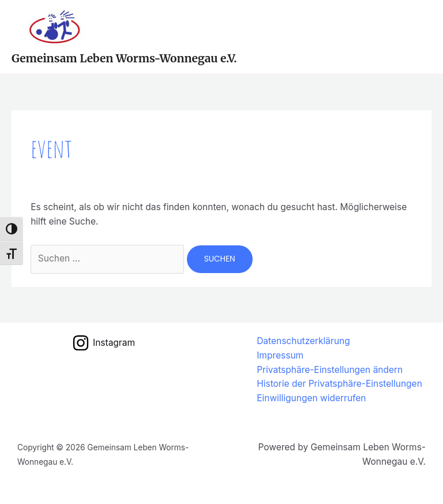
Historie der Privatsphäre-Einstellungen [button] (339, 384)
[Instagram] (104, 343)
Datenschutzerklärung (303, 341)
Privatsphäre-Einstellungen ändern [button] (330, 370)
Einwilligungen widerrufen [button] (311, 398)
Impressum (280, 355)
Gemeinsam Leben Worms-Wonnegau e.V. (124, 58)
